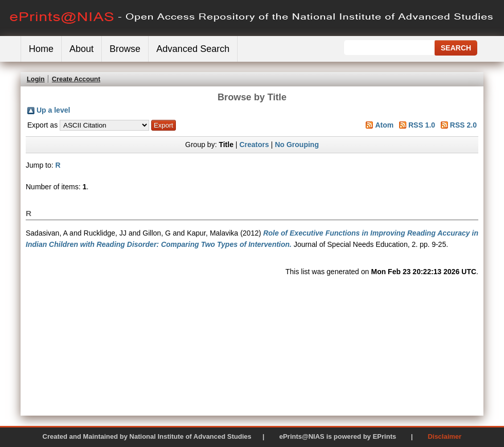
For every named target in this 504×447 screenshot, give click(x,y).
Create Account (76, 79)
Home (41, 49)
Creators (254, 145)
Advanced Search (193, 49)
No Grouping (297, 145)
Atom (384, 125)
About (82, 49)
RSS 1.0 (422, 125)
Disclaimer (445, 436)
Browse (125, 49)
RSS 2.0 (463, 125)
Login (36, 79)
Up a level (53, 110)
